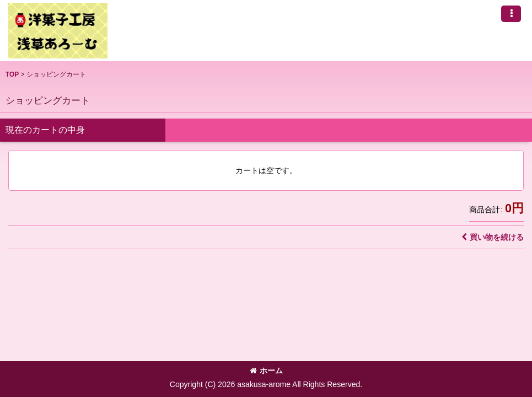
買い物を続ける (493, 237)
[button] (511, 14)
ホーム (266, 371)
